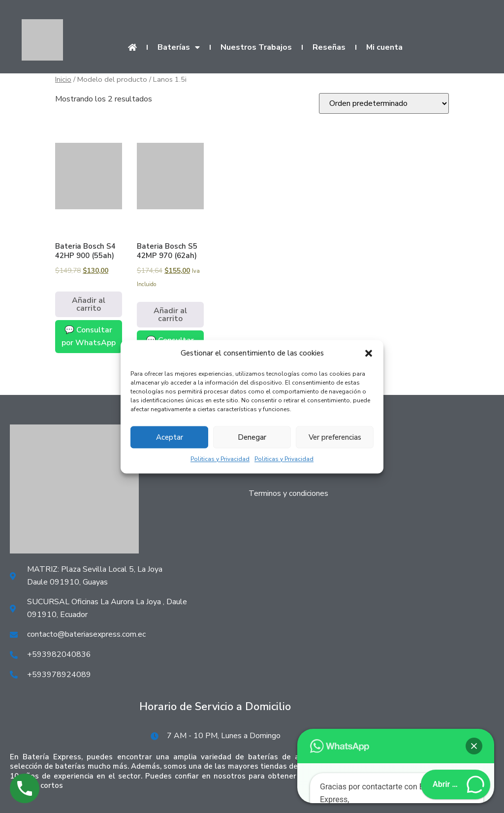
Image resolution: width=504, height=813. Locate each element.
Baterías (179, 47)
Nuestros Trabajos (256, 47)
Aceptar (170, 437)
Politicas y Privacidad (220, 459)
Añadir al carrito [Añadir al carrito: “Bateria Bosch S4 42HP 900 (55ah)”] (89, 304)
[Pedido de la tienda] (384, 103)
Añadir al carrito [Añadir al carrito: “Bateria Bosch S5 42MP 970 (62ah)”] (170, 315)
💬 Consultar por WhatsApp (89, 336)
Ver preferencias (335, 437)
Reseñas (329, 47)
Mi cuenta (384, 47)
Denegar (252, 437)
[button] (369, 354)
